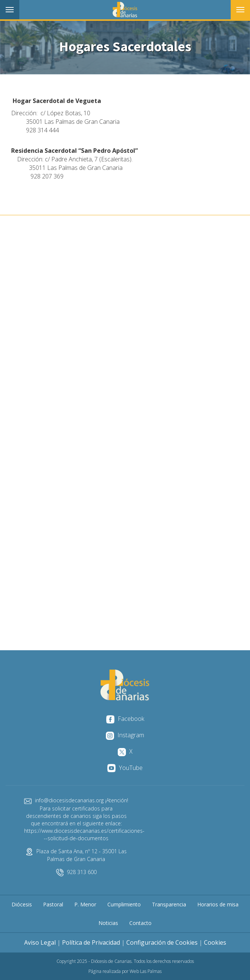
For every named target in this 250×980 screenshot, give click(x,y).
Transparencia (169, 904)
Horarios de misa (218, 904)
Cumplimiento (124, 904)
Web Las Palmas (146, 971)
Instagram (125, 735)
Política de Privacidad (91, 942)
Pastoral (53, 904)
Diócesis (22, 904)
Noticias (108, 923)
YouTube (125, 768)
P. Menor (85, 904)
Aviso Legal (40, 942)
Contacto (140, 923)
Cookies (215, 942)
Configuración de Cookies (162, 942)
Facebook (125, 719)
